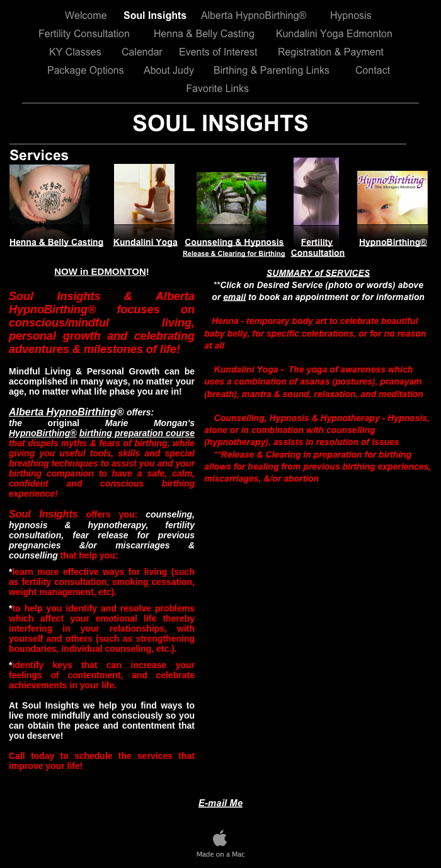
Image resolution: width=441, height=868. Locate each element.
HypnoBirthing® (43, 433)
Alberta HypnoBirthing (63, 412)
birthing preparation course (137, 433)
